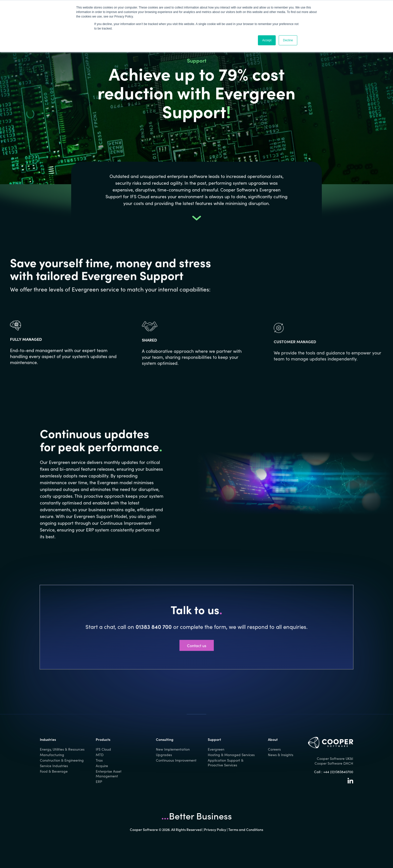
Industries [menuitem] (48, 739)
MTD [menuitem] (100, 755)
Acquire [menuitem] (102, 766)
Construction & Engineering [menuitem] (62, 760)
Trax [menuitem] (99, 760)
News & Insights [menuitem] (281, 755)
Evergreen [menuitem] (216, 749)
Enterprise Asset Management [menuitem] (109, 774)
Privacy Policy (215, 829)
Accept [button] (267, 40)
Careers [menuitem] (274, 749)
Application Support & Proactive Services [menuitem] (226, 763)
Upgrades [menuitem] (164, 755)
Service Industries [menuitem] (54, 766)
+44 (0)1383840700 (338, 772)
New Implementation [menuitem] (173, 749)
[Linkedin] (350, 782)
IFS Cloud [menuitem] (103, 749)
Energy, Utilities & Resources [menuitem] (62, 749)
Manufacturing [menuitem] (52, 755)
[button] (197, 219)
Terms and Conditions (246, 829)
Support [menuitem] (214, 739)
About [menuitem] (273, 739)
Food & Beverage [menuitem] (54, 771)
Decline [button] (288, 40)
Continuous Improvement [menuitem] (176, 760)
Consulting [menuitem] (165, 739)
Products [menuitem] (103, 739)
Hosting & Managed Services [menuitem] (231, 755)
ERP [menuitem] (99, 782)
